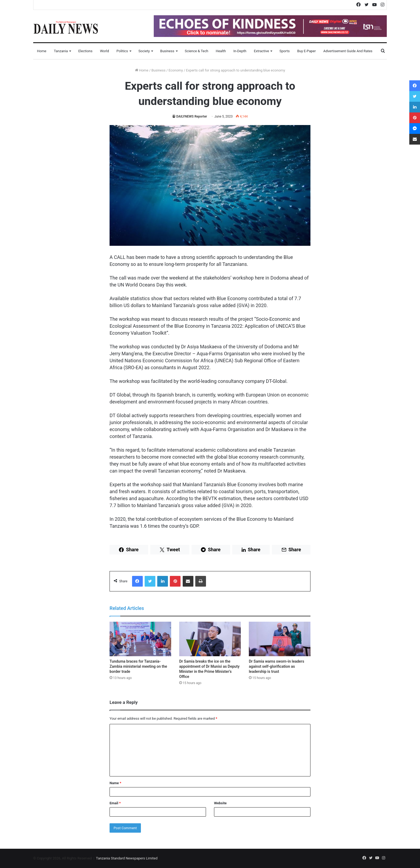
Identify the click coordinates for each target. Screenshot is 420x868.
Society (144, 51)
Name (115, 783)
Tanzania (61, 51)
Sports (284, 51)
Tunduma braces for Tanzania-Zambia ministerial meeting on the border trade (138, 666)
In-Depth (240, 51)
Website (220, 803)
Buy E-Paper (306, 51)
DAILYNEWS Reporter (192, 116)
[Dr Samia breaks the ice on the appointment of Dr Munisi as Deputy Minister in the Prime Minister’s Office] (210, 639)
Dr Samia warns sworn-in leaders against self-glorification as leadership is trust (277, 666)
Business (167, 51)
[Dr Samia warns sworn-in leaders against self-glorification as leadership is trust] (280, 639)
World (104, 51)
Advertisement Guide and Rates (348, 51)
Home (42, 51)
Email (115, 803)
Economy (176, 70)
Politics (122, 51)
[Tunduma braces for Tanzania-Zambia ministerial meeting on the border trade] (140, 639)
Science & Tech (197, 51)
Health (221, 51)
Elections (85, 51)
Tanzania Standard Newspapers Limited (127, 858)
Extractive (262, 51)
